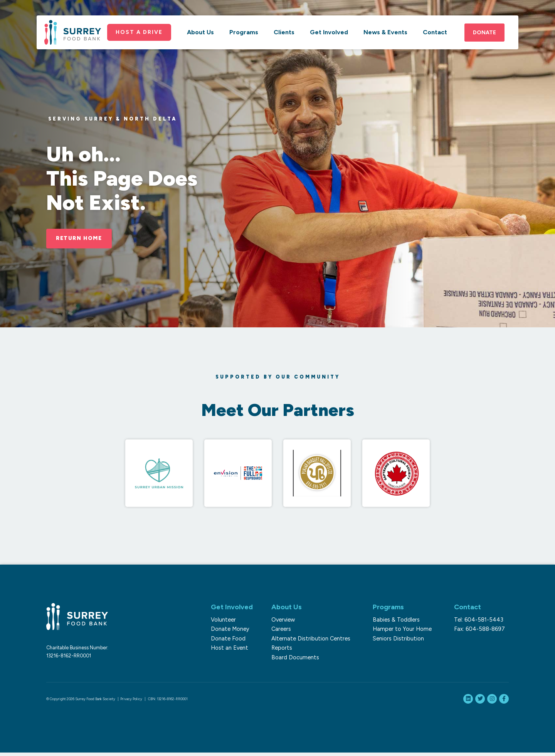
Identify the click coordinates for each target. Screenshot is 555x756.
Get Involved (329, 38)
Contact (435, 38)
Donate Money (228, 630)
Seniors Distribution (401, 640)
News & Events (385, 38)
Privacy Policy (131, 701)
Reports (284, 649)
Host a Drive (141, 37)
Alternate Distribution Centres (313, 640)
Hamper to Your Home (405, 630)
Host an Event (227, 649)
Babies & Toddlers (399, 621)
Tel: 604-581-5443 (483, 621)
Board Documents (298, 659)
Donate (484, 38)
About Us (200, 38)
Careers (283, 630)
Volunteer (221, 621)
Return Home (82, 238)
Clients (284, 38)
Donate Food (226, 640)
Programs (244, 38)
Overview (285, 621)
